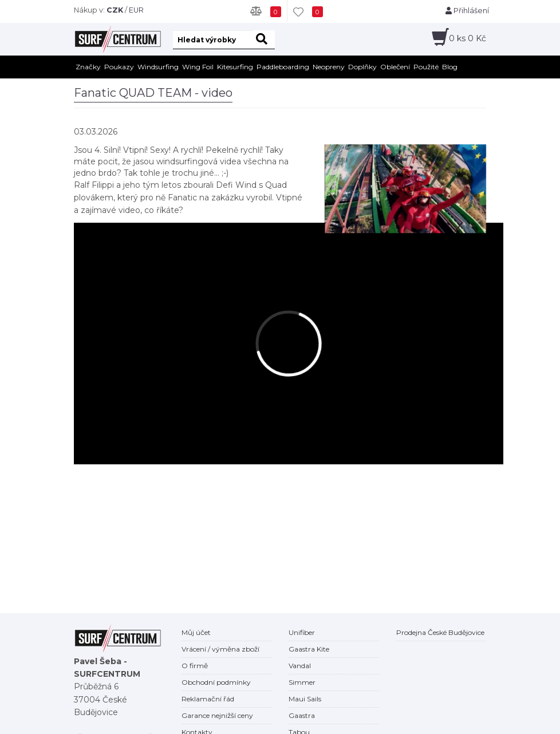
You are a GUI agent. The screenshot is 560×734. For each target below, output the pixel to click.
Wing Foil (198, 67)
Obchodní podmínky (216, 682)
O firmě (195, 666)
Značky (88, 67)
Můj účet (196, 632)
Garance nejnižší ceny (217, 715)
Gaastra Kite (309, 649)
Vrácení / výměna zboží (220, 649)
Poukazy (119, 67)
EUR (136, 10)
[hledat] (264, 40)
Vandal (300, 666)
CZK (115, 10)
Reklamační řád (208, 699)
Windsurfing (158, 67)
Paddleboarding (283, 67)
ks (468, 38)
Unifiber (302, 632)
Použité (426, 67)
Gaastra (302, 715)
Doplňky (362, 67)
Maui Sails (305, 699)
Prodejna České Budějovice (440, 632)
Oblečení (395, 67)
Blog (450, 67)
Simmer (302, 682)
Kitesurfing (235, 67)
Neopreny (329, 67)
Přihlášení (467, 11)
